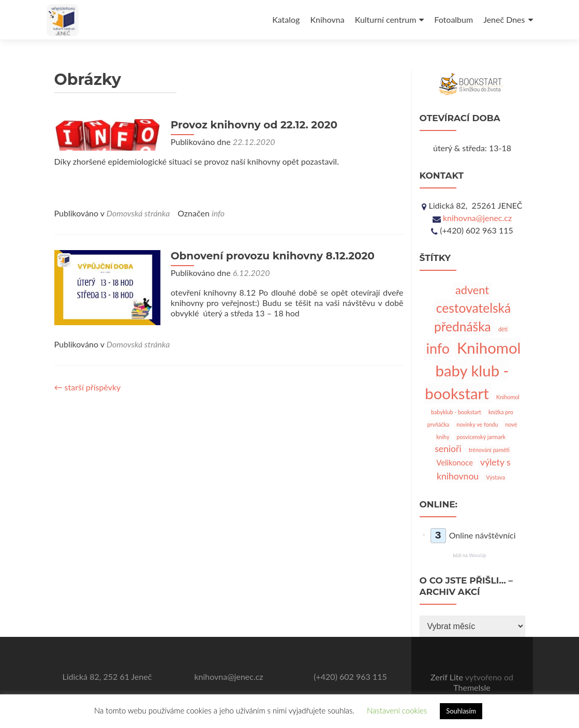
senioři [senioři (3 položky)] (448, 449)
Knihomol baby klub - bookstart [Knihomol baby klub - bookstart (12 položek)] (473, 370)
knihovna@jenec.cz (477, 218)
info (218, 213)
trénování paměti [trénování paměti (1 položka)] (489, 450)
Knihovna (327, 19)
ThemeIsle (472, 687)
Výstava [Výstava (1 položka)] (495, 477)
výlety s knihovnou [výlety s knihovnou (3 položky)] (474, 469)
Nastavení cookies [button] (397, 710)
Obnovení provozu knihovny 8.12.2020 (270, 256)
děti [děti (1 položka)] (503, 329)
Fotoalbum (454, 19)
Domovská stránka (138, 213)
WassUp (478, 555)
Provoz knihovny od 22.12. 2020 (251, 125)
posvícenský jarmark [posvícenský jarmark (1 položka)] (481, 437)
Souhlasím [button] (461, 711)
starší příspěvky (88, 387)
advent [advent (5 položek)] (472, 290)
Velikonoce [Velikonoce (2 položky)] (455, 462)
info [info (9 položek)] (438, 348)
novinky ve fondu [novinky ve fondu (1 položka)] (477, 424)
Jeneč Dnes (504, 19)
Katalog (286, 19)
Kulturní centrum (386, 19)
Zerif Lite (448, 677)
